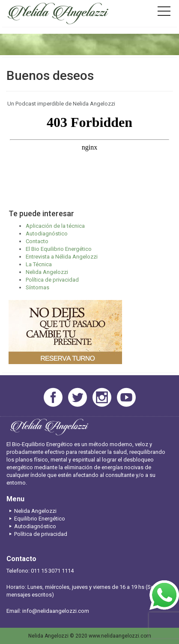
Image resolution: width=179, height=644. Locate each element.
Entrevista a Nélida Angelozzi (62, 257)
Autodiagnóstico (47, 234)
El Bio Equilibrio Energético (59, 249)
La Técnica (39, 264)
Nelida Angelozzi (47, 272)
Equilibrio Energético (36, 519)
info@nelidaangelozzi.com (56, 611)
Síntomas (37, 287)
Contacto (37, 241)
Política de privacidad (52, 280)
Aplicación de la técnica (55, 226)
